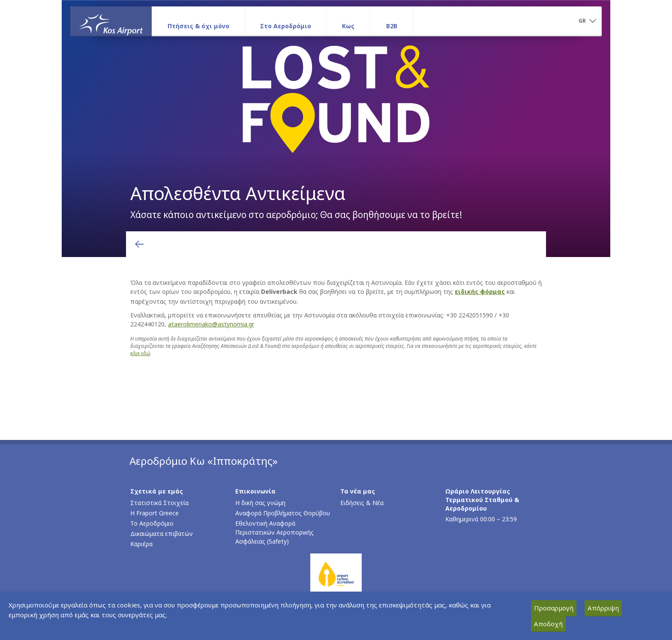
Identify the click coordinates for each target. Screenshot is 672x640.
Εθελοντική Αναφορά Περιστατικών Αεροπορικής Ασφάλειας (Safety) (274, 532)
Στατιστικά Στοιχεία (159, 503)
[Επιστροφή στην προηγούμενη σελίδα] (139, 244)
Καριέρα (141, 544)
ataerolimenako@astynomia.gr (211, 324)
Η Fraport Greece (154, 513)
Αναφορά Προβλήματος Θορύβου (283, 513)
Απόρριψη (603, 608)
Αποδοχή (548, 624)
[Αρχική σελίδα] (111, 21)
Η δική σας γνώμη (260, 503)
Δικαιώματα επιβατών (162, 534)
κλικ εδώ (140, 353)
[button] (587, 21)
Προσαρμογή (554, 608)
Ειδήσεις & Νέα (362, 503)
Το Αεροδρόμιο (152, 523)
